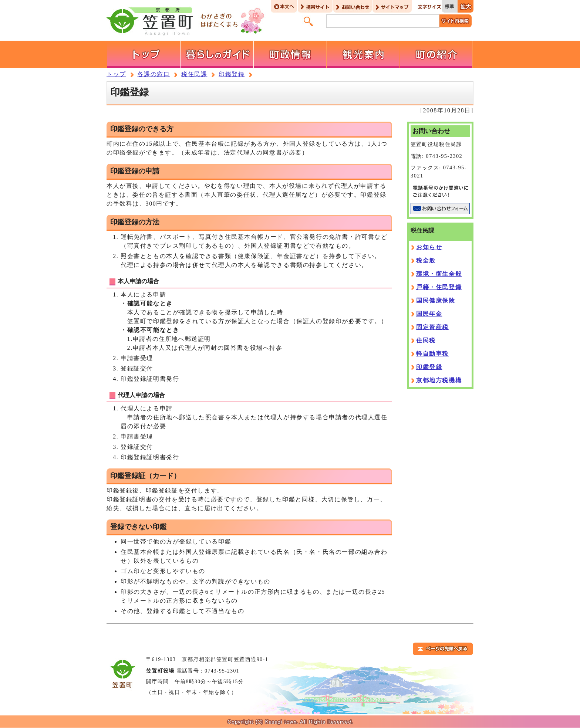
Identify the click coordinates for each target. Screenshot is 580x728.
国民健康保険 (436, 300)
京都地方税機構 (439, 380)
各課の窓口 (154, 74)
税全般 (426, 260)
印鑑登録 (232, 74)
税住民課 (194, 74)
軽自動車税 (432, 354)
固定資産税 (432, 327)
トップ (116, 74)
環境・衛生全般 (439, 274)
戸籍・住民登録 (439, 287)
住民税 (426, 340)
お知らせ (429, 247)
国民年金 (429, 314)
